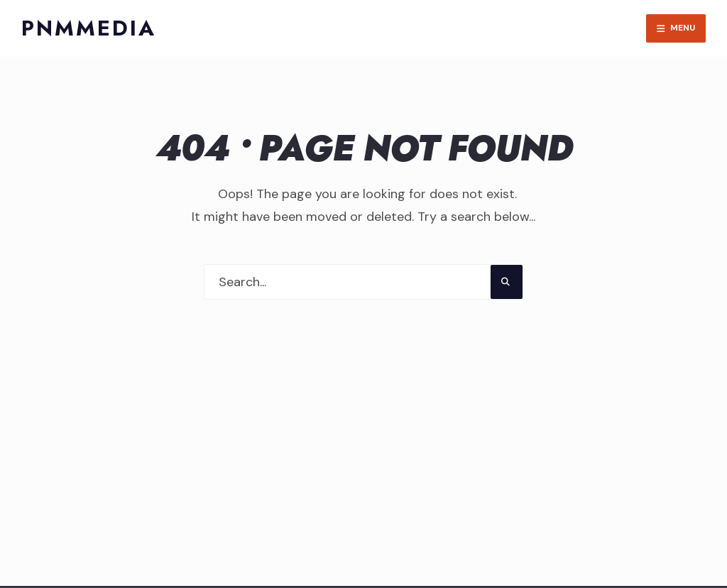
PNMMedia (89, 28)
